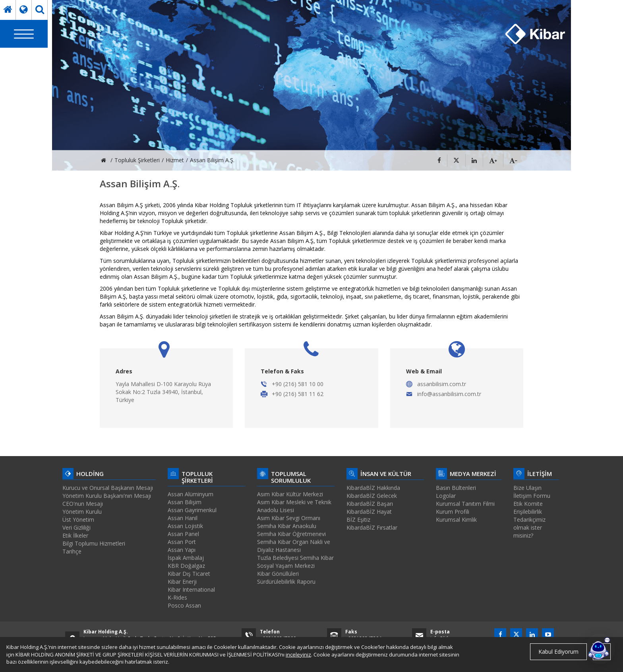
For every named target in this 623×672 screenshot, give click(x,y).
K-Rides (177, 597)
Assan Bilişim (185, 502)
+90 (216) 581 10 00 (298, 384)
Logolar (446, 496)
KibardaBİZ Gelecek (372, 496)
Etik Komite (528, 504)
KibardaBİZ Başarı (370, 504)
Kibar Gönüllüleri (278, 574)
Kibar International (191, 589)
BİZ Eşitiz (358, 520)
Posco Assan (184, 605)
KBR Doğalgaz (186, 566)
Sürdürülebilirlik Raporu (286, 582)
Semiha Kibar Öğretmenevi (291, 534)
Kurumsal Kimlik (456, 520)
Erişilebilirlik (528, 512)
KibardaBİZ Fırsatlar (372, 527)
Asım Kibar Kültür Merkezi (290, 494)
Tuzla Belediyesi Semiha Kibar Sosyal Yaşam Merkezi (295, 562)
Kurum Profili (453, 512)
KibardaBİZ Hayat (369, 512)
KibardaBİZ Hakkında (373, 488)
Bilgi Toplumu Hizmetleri (94, 543)
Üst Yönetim (78, 520)
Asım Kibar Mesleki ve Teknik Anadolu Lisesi (294, 506)
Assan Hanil (183, 518)
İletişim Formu (532, 496)
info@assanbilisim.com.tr (449, 394)
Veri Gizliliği (76, 527)
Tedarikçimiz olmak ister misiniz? (529, 527)
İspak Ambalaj (186, 558)
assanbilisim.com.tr (442, 384)
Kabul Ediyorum (558, 652)
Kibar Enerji (182, 582)
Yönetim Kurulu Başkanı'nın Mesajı (107, 496)
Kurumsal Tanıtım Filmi (465, 504)
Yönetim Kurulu (82, 512)
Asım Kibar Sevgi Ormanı (289, 518)
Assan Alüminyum (191, 494)
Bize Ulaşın (527, 488)
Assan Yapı (182, 550)
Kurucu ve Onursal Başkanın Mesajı (108, 488)
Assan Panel (183, 534)
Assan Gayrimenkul (192, 510)
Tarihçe (72, 551)
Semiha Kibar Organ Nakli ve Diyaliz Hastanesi (294, 546)
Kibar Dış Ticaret (189, 574)
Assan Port (182, 542)
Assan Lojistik (185, 526)
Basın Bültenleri (456, 488)
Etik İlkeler (75, 535)
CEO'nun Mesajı (83, 504)
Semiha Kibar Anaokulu (287, 526)
